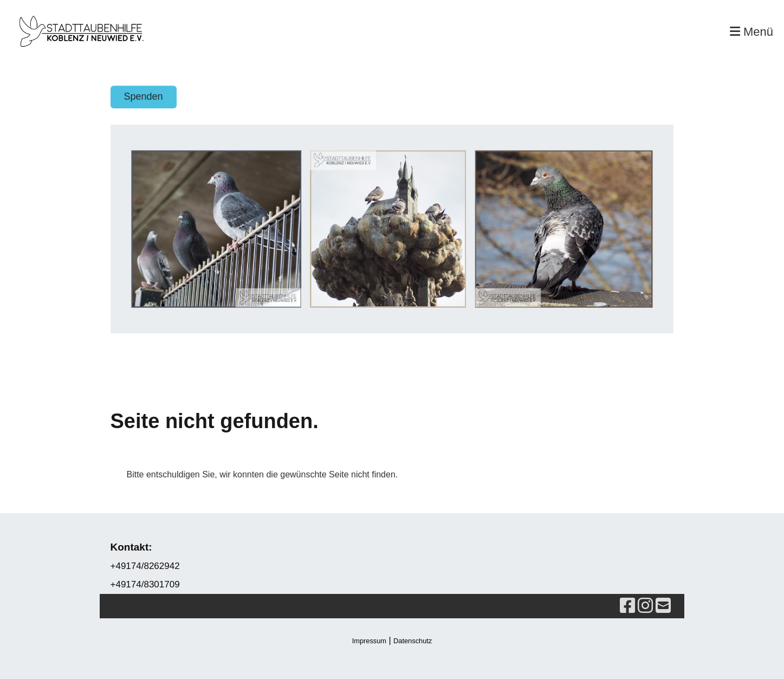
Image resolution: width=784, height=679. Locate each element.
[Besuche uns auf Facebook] (627, 606)
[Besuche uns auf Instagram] (645, 606)
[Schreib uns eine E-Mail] (663, 606)
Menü (751, 32)
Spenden (144, 96)
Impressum (369, 641)
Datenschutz (413, 641)
